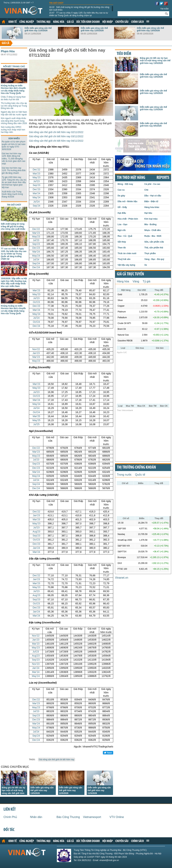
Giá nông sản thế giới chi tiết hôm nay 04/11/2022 (56, 141)
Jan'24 (36, 548)
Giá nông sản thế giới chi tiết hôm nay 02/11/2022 (56, 132)
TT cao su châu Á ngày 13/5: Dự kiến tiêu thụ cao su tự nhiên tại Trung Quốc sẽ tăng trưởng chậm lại (79, 14)
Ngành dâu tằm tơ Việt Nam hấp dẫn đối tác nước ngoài (14, 113)
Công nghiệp (27, 22)
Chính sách (137, 22)
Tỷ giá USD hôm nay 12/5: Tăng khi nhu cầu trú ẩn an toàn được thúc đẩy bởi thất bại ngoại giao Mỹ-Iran (14, 182)
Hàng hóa (59, 22)
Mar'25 (36, 416)
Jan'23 (36, 353)
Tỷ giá (147, 281)
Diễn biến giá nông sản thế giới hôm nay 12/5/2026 (94, 29)
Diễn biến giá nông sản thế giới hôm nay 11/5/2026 (38, 29)
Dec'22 (36, 170)
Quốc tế (140, 475)
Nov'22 (36, 349)
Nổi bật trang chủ (14, 67)
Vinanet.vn (122, 578)
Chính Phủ (10, 817)
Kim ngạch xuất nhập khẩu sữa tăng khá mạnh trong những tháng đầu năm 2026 (14, 121)
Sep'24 (36, 206)
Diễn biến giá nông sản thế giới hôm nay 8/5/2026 (153, 125)
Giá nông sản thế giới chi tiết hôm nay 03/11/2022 (56, 136)
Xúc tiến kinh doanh (88, 22)
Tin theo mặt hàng (131, 178)
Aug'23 (36, 532)
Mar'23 (37, 174)
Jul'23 (37, 181)
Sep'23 (36, 185)
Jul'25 (36, 424)
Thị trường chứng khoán (136, 468)
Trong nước (124, 475)
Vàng (136, 281)
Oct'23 (36, 302)
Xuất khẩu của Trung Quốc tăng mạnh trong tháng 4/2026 (12, 194)
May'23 (36, 177)
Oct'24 (36, 322)
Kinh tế (13, 22)
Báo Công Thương (68, 817)
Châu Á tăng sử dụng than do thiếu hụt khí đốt (13, 98)
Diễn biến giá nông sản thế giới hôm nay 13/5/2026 (150, 29)
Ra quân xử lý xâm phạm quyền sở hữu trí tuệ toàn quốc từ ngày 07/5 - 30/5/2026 (14, 145)
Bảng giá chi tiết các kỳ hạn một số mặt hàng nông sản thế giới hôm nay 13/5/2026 (155, 61)
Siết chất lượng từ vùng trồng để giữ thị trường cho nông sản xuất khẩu (79, 8)
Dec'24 (36, 267)
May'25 (36, 420)
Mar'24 (37, 193)
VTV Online (117, 817)
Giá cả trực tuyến (130, 274)
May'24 (36, 197)
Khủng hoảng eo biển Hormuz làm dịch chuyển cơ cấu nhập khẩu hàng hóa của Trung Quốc (13, 89)
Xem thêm (148, 21)
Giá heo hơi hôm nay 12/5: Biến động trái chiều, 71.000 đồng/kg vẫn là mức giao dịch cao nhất (14, 159)
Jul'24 (37, 202)
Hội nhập (107, 22)
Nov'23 (36, 664)
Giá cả (70, 22)
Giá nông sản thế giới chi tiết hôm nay (57, 760)
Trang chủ (4, 22)
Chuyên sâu (122, 22)
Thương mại (43, 22)
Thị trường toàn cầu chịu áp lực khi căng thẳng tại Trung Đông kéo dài (14, 106)
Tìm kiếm (164, 9)
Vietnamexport (92, 817)
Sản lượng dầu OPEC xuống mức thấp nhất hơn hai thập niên (13, 130)
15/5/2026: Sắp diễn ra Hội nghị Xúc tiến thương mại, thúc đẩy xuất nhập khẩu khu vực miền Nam (14, 282)
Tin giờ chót (56, 3)
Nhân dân (36, 817)
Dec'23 (36, 189)
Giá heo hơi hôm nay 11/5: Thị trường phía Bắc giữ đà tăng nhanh (14, 170)
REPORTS (163, 178)
